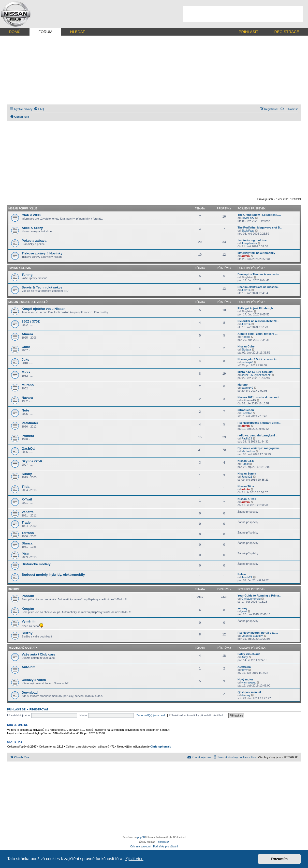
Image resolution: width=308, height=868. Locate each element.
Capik (245, 464)
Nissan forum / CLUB (23, 209)
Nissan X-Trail (247, 499)
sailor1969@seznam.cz (256, 375)
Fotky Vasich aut (249, 654)
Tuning (27, 275)
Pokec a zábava (34, 241)
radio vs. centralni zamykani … (258, 435)
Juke (25, 360)
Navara (27, 398)
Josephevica (249, 243)
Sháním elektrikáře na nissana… (259, 287)
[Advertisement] (243, 14)
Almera (27, 334)
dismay (246, 695)
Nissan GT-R (246, 461)
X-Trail (27, 499)
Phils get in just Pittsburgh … (257, 308)
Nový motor (245, 679)
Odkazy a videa (34, 680)
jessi (244, 611)
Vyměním (29, 621)
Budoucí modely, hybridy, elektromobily (53, 575)
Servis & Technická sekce (42, 287)
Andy (245, 657)
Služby (27, 633)
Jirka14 (246, 290)
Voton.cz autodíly (252, 636)
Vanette (28, 512)
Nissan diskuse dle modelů (28, 302)
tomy (244, 670)
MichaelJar (248, 451)
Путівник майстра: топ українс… (260, 448)
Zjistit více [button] (134, 859)
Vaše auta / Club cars (38, 654)
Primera (28, 436)
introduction (246, 410)
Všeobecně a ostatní (23, 648)
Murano (28, 385)
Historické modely (36, 564)
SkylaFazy (248, 218)
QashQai (28, 448)
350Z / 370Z (31, 321)
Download (30, 692)
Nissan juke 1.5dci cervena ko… (259, 359)
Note (25, 410)
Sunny (27, 474)
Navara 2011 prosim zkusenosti (258, 397)
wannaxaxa (248, 682)
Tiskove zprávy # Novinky (42, 253)
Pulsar (242, 574)
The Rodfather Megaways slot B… (260, 227)
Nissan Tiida (246, 486)
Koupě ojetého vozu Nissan (43, 309)
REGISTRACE (287, 32)
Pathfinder (30, 423)
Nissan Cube (246, 346)
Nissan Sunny (247, 474)
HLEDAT (78, 32)
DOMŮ (15, 32)
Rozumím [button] (279, 859)
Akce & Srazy (32, 228)
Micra (26, 372)
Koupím (28, 609)
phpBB (141, 837)
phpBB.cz (163, 842)
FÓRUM (45, 32)
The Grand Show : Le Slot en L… (259, 215)
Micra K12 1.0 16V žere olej (255, 372)
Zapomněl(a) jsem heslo (151, 715)
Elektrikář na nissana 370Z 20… (258, 321)
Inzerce (14, 589)
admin (245, 256)
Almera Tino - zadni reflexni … (258, 334)
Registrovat (39, 709)
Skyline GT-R (32, 461)
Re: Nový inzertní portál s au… (258, 633)
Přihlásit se (16, 709)
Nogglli (246, 337)
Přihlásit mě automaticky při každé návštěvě (198, 715)
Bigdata (246, 349)
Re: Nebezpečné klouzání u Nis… (260, 423)
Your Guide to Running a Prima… (260, 596)
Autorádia (244, 667)
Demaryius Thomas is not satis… (260, 274)
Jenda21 (247, 477)
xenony (243, 608)
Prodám (28, 596)
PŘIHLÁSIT (248, 32)
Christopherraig (251, 599)
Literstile (247, 413)
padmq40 (247, 362)
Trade (26, 522)
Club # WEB (31, 215)
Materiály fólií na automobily (256, 253)
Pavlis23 (247, 438)
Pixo (25, 554)
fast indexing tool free (252, 240)
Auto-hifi (28, 667)
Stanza (27, 543)
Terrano (28, 533)
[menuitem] (39, 109)
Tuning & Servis (20, 268)
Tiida (26, 487)
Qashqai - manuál (249, 692)
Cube (26, 347)
